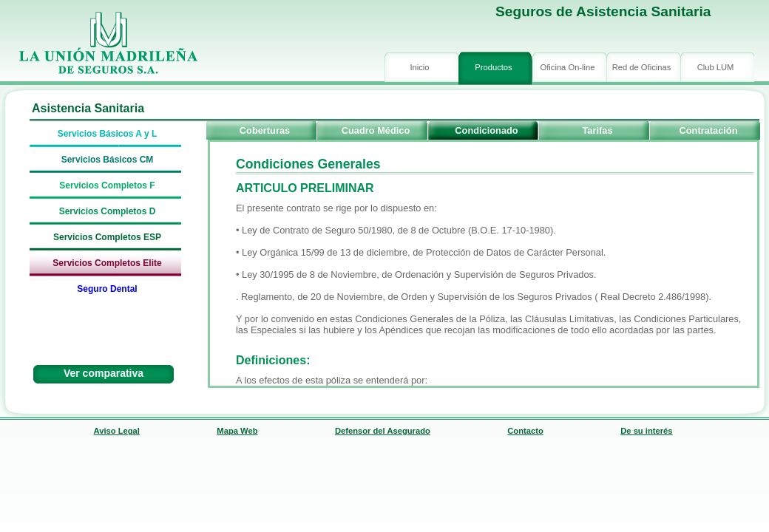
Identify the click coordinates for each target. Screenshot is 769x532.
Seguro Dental (107, 289)
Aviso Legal (117, 431)
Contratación (709, 130)
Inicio (419, 67)
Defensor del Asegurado (383, 431)
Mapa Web (237, 431)
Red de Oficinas (642, 67)
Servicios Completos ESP (107, 237)
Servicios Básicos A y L (108, 134)
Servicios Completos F (107, 185)
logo (107, 44)
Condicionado (486, 130)
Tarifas (597, 130)
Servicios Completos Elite (107, 263)
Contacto (525, 431)
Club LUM (716, 67)
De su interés (646, 431)
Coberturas (265, 130)
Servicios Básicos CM (108, 160)
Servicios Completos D (108, 211)
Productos (493, 67)
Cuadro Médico (376, 130)
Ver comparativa (104, 373)
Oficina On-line (568, 67)
